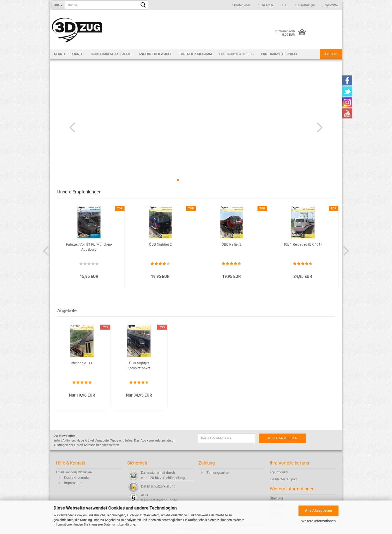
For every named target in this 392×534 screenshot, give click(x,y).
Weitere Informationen (318, 521)
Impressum (73, 483)
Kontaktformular (77, 478)
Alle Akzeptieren (318, 511)
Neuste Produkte (68, 54)
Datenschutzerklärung (119, 524)
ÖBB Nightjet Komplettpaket (139, 366)
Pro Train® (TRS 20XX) (279, 54)
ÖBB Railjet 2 (231, 244)
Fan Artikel (266, 5)
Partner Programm (196, 54)
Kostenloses (241, 5)
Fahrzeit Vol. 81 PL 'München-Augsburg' (89, 247)
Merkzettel (330, 5)
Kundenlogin (305, 5)
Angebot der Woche (155, 54)
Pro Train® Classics (236, 54)
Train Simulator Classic (111, 54)
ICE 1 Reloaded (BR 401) (303, 244)
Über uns (331, 54)
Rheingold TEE (82, 363)
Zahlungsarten (218, 473)
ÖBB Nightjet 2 (160, 244)
